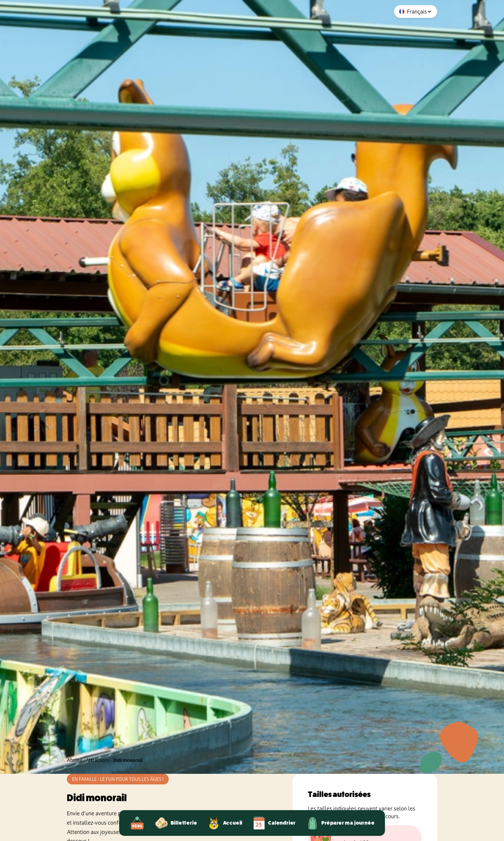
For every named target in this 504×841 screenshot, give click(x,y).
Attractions (98, 760)
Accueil (75, 760)
